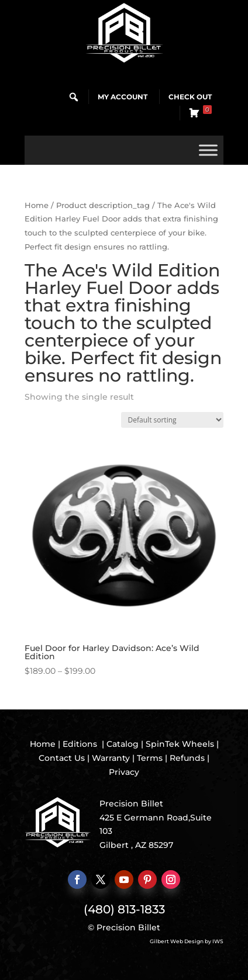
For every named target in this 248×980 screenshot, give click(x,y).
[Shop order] (172, 420)
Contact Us (62, 758)
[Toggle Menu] (208, 150)
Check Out (190, 97)
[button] (74, 97)
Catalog (123, 744)
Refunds (187, 758)
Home (37, 205)
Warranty (111, 758)
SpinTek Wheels (180, 744)
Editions (80, 744)
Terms (150, 758)
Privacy (124, 772)
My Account (123, 97)
